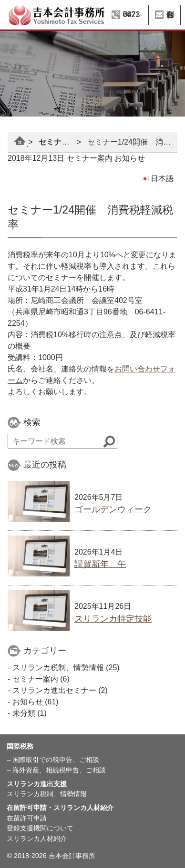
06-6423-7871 (133, 15)
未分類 (24, 713)
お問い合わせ (170, 15)
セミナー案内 (62, 142)
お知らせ (130, 158)
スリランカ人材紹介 (37, 839)
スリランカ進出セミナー (54, 690)
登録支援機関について (40, 828)
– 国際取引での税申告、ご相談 (53, 760)
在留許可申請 (27, 818)
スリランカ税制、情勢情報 (58, 668)
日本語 (157, 179)
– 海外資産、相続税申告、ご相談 (56, 770)
